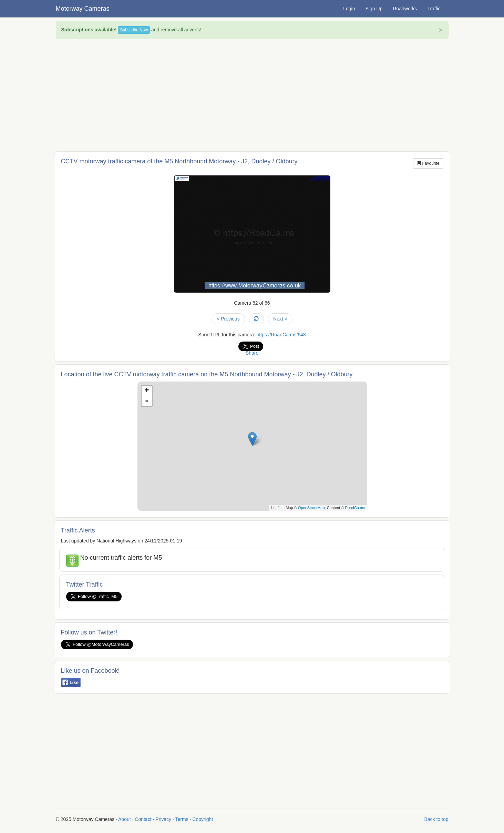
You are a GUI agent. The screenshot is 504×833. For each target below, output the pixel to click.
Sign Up (374, 9)
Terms (182, 819)
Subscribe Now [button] (134, 30)
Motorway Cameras (83, 9)
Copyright (203, 819)
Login (349, 9)
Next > (280, 319)
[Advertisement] (252, 94)
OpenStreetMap (311, 508)
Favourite (428, 163)
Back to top (436, 819)
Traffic (434, 9)
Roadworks (405, 9)
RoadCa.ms (355, 508)
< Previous (228, 319)
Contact (143, 819)
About (125, 819)
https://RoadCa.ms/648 (281, 335)
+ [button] (147, 391)
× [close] (441, 30)
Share (252, 353)
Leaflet (277, 508)
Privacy (163, 819)
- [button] (147, 401)
